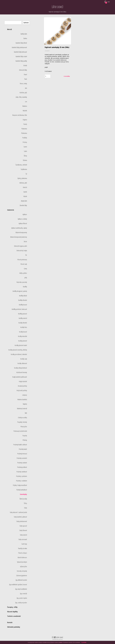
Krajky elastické (23, 381)
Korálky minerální (23, 336)
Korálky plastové (23, 341)
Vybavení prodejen (22, 562)
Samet (25, 147)
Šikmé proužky (23, 499)
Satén (25, 151)
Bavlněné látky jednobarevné (19, 47)
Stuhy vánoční (23, 535)
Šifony (25, 156)
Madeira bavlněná (22, 399)
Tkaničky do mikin (22, 548)
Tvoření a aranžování (14, 616)
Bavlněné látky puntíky (21, 61)
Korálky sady (24, 359)
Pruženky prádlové (22, 467)
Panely (25, 124)
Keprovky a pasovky (22, 282)
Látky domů (58, 7)
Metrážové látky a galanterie (58, 639)
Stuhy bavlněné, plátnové (20, 517)
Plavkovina (24, 129)
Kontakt (10, 622)
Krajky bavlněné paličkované (20, 377)
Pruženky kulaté (23, 449)
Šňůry (25, 503)
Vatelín (25, 192)
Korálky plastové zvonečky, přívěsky (18, 350)
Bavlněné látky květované (20, 52)
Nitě (26, 413)
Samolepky (23, 494)
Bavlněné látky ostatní (21, 56)
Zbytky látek (24, 201)
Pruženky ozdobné (22, 463)
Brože (25, 241)
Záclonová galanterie (22, 575)
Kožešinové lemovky (22, 372)
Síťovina (25, 160)
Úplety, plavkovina (22, 178)
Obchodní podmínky (14, 627)
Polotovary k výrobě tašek (20, 431)
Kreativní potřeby (22, 386)
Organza (25, 120)
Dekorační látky (23, 70)
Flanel (25, 74)
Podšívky (25, 138)
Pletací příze (24, 427)
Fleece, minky (23, 84)
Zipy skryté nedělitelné (21, 589)
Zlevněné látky (23, 205)
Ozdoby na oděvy (22, 418)
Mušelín (25, 111)
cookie (61, 642)
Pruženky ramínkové (22, 472)
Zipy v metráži (23, 594)
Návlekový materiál (22, 408)
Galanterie (11, 210)
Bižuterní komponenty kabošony (19, 237)
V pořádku (84, 642)
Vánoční (25, 187)
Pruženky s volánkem (22, 481)
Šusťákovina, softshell (21, 165)
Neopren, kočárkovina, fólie (20, 115)
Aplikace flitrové (23, 223)
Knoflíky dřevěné (23, 300)
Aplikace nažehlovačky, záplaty (19, 228)
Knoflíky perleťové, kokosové (19, 309)
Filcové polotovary (22, 260)
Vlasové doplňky (12, 612)
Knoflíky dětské (23, 296)
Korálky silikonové (22, 363)
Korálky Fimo (24, 327)
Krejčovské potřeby (22, 390)
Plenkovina (24, 133)
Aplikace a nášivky (22, 219)
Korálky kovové (23, 332)
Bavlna (25, 38)
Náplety (25, 404)
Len (26, 102)
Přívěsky (25, 440)
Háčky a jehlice (23, 273)
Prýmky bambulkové (22, 490)
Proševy (25, 142)
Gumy (25, 269)
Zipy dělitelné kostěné (21, 580)
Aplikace (25, 214)
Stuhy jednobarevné (22, 521)
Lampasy (25, 395)
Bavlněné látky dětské (21, 43)
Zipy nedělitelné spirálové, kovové (18, 585)
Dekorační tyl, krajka (22, 251)
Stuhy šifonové (23, 530)
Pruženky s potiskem (22, 476)
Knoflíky (25, 287)
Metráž (9, 29)
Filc (26, 255)
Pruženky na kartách (22, 458)
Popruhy (25, 436)
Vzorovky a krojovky (22, 571)
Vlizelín (25, 196)
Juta (26, 88)
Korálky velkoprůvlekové (21, 368)
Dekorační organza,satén (21, 246)
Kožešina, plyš (23, 93)
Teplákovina (24, 169)
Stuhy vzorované (23, 539)
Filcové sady (24, 264)
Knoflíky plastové (23, 314)
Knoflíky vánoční (23, 318)
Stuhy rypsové (23, 526)
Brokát (25, 65)
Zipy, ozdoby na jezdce (21, 603)
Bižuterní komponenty (21, 232)
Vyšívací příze (24, 566)
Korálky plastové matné (21, 345)
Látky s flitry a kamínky (21, 97)
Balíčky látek (24, 34)
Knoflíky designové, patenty (20, 291)
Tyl (26, 174)
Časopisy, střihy (12, 607)
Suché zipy (24, 544)
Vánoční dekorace (22, 557)
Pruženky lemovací (22, 454)
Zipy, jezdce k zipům (22, 598)
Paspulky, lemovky (22, 422)
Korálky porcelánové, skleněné (19, 354)
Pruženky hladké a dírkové (20, 445)
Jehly (26, 278)
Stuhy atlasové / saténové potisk (18, 512)
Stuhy (26, 508)
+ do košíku (67, 76)
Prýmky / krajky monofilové (20, 485)
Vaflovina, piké (23, 183)
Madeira (25, 106)
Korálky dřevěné (23, 323)
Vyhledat (26, 23)
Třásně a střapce (23, 553)
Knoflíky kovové (23, 305)
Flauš (26, 79)
